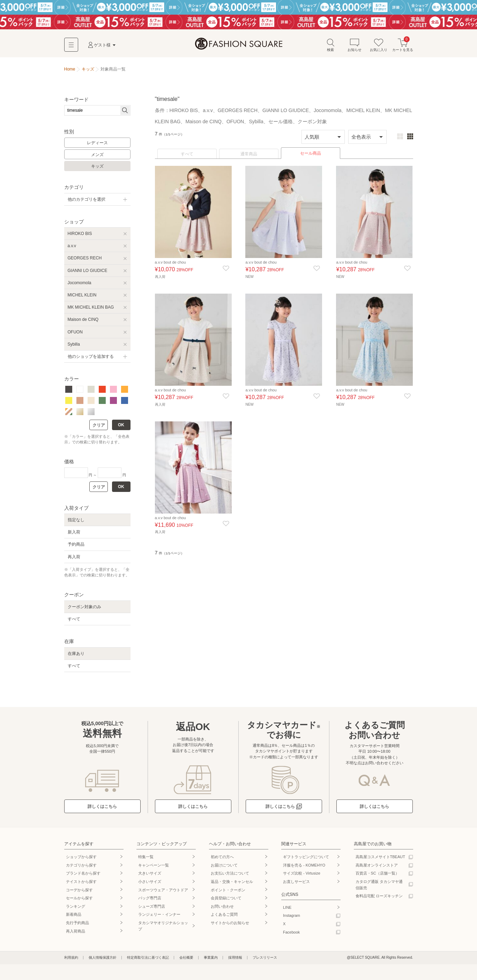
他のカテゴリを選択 (87, 203)
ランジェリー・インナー (159, 918)
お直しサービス (296, 885)
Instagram (292, 919)
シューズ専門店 (152, 910)
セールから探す (79, 901)
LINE (287, 911)
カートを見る (403, 48)
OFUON (75, 336)
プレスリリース (265, 961)
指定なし (76, 523)
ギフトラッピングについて (306, 860)
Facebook (291, 936)
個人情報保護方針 (103, 961)
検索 (330, 48)
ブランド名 (83, 877)
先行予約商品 (77, 926)
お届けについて (224, 869)
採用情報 (235, 961)
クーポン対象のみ (84, 610)
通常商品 (249, 157)
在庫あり (76, 657)
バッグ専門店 (150, 901)
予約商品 (76, 548)
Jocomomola (80, 286)
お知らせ (355, 48)
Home (70, 73)
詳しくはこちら (102, 810)
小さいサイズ (150, 885)
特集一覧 (146, 860)
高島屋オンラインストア (377, 869)
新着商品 (74, 918)
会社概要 (186, 961)
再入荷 (74, 560)
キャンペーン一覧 (154, 869)
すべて (187, 157)
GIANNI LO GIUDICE (88, 274)
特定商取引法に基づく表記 (148, 961)
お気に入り (379, 48)
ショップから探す (81, 860)
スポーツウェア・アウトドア (163, 893)
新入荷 (74, 536)
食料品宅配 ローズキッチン (379, 899)
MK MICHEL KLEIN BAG (91, 311)
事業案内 (211, 961)
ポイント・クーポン (228, 893)
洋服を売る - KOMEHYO (304, 869)
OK (121, 428)
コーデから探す (79, 893)
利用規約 (71, 961)
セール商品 (311, 157)
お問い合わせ (222, 910)
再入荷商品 (76, 935)
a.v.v (72, 249)
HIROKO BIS (80, 237)
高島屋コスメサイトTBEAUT (380, 860)
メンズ (97, 158)
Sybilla (74, 348)
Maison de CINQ (83, 323)
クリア (99, 429)
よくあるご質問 (224, 918)
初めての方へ (222, 860)
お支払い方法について (230, 877)
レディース (97, 146)
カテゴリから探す (81, 869)
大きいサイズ (150, 877)
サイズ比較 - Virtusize (302, 877)
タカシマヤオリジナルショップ (163, 929)
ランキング (76, 910)
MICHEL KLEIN (82, 299)
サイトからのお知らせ (230, 926)
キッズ (97, 170)
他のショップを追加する (91, 360)
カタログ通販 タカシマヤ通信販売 (379, 888)
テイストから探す (81, 885)
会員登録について (226, 901)
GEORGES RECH (85, 261)
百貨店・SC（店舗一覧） (377, 877)
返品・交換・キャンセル (232, 885)
